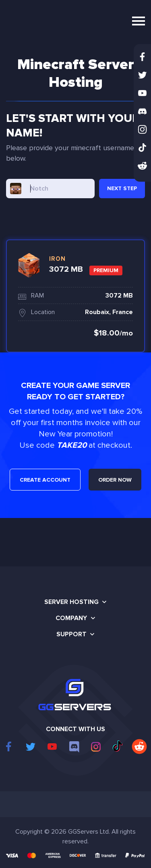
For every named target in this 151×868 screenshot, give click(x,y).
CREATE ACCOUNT (45, 480)
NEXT (122, 188)
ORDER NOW (115, 480)
